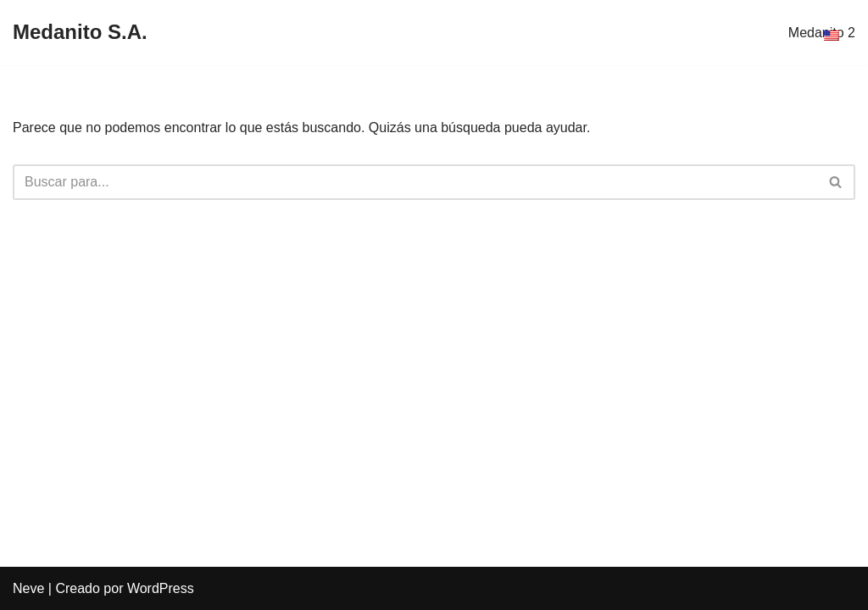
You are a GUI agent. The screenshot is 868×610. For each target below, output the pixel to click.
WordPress (161, 588)
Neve (28, 588)
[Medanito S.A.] (80, 33)
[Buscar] (415, 182)
